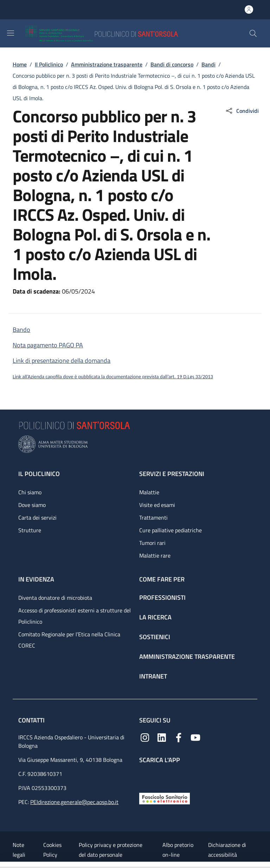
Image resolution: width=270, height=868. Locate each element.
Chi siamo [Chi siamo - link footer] (30, 492)
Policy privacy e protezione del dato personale (111, 850)
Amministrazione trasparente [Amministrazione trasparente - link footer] (187, 657)
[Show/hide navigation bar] (11, 33)
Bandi (208, 64)
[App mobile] (145, 776)
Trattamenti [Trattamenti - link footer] (153, 517)
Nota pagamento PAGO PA (48, 345)
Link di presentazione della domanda (62, 361)
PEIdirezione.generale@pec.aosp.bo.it (74, 802)
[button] (253, 33)
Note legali (19, 850)
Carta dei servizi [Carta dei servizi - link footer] (37, 517)
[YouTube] (195, 737)
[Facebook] (179, 737)
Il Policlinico (49, 64)
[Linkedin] (162, 737)
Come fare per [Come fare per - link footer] (162, 579)
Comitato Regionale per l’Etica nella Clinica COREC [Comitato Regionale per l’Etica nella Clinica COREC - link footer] (69, 640)
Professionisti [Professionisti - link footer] (162, 597)
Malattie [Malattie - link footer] (149, 492)
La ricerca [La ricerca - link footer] (155, 617)
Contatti (32, 720)
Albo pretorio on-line (178, 850)
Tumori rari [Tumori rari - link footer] (152, 543)
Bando (21, 330)
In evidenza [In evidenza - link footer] (36, 579)
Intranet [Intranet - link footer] (153, 676)
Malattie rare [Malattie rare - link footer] (155, 555)
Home (20, 64)
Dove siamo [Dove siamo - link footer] (32, 505)
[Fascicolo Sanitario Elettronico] (165, 798)
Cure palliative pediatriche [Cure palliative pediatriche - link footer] (171, 530)
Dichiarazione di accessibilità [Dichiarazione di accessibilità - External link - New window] (227, 850)
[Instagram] (145, 737)
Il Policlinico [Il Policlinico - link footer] (39, 474)
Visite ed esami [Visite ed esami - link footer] (157, 505)
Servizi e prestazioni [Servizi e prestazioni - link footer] (172, 474)
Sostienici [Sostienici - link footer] (155, 637)
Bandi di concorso (172, 64)
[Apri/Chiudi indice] (4, 865)
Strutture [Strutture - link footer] (30, 530)
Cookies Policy (52, 850)
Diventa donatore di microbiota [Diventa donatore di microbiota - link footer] (55, 598)
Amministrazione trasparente (107, 64)
